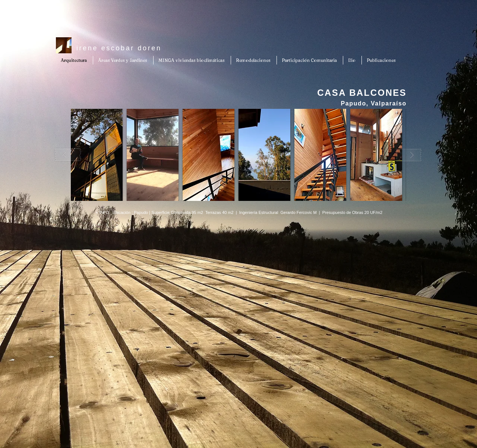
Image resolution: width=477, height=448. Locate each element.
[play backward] (68, 155)
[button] (97, 155)
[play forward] (409, 155)
